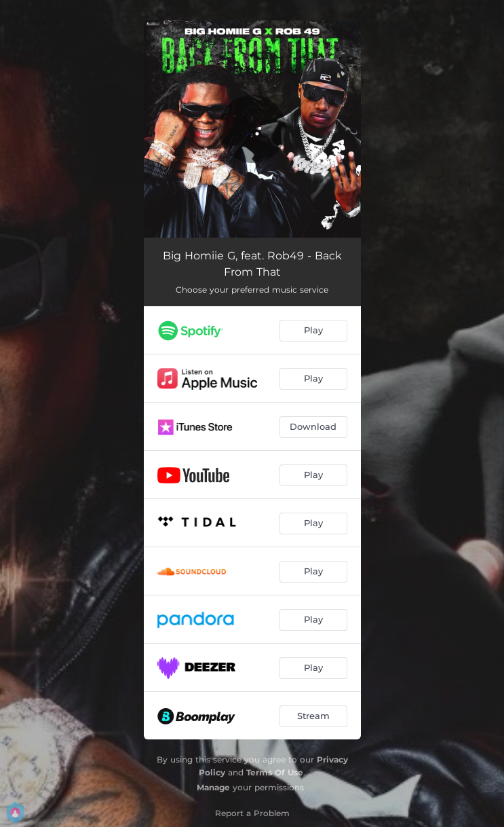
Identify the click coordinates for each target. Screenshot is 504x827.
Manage (213, 787)
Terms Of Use (275, 772)
